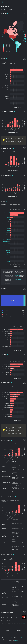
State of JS (17, 275)
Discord (16, 641)
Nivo (12, 638)
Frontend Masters (24, 617)
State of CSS (18, 279)
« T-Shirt (7, 630)
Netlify (23, 638)
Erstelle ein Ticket (20, 639)
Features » (20, 630)
